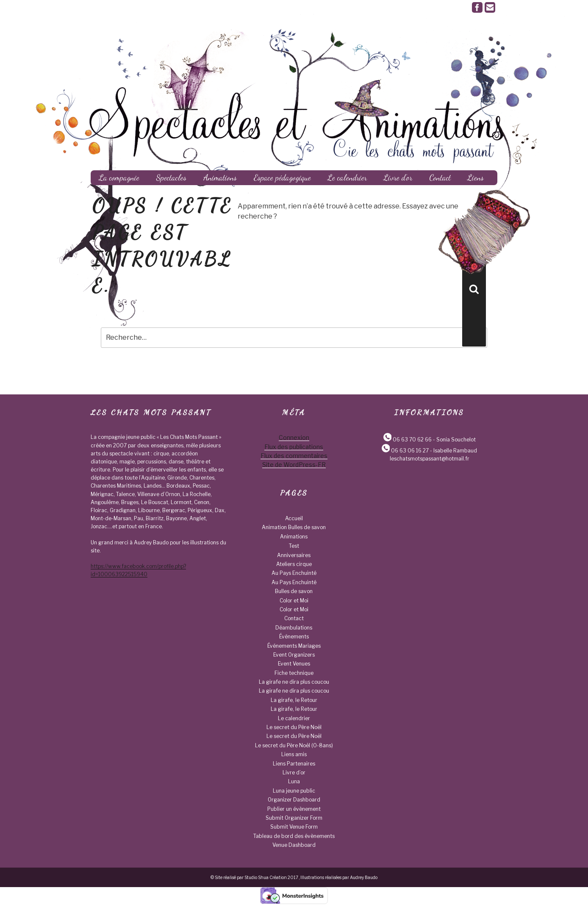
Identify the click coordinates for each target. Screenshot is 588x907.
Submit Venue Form (294, 827)
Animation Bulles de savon (294, 527)
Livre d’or (398, 178)
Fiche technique (294, 673)
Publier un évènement (294, 809)
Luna (294, 781)
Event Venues (294, 664)
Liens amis (294, 754)
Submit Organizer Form (294, 818)
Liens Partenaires (294, 764)
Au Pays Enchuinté (294, 573)
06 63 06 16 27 (410, 451)
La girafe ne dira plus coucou (294, 682)
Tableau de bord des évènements (294, 836)
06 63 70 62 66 (412, 440)
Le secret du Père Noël (294, 727)
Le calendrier (347, 178)
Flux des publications (294, 447)
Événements (294, 637)
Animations (220, 178)
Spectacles (171, 178)
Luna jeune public (294, 791)
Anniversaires (294, 555)
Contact (440, 178)
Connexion (294, 437)
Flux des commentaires (294, 456)
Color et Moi (294, 601)
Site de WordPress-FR (294, 465)
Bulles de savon (294, 591)
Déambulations (294, 628)
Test (294, 546)
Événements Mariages (294, 646)
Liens (476, 178)
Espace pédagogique (282, 178)
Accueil (294, 518)
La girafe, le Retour (294, 700)
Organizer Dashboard (294, 800)
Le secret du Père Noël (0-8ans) (294, 745)
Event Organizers (294, 655)
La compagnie (119, 178)
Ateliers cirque (294, 564)
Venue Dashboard (294, 845)
